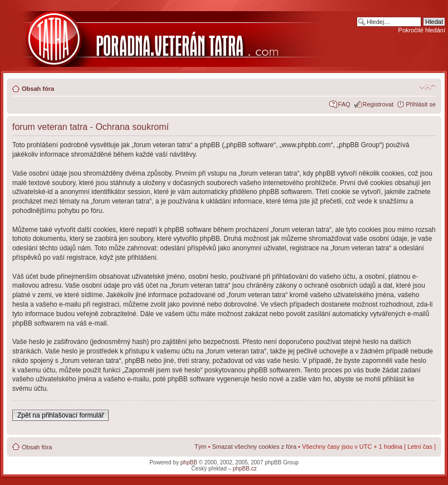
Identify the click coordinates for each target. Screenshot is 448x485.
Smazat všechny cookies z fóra (254, 447)
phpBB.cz (245, 469)
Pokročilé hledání (422, 30)
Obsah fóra (38, 89)
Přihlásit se (421, 104)
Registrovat (378, 104)
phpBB (189, 462)
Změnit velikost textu (428, 86)
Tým (200, 447)
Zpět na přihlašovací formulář (60, 415)
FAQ (344, 104)
